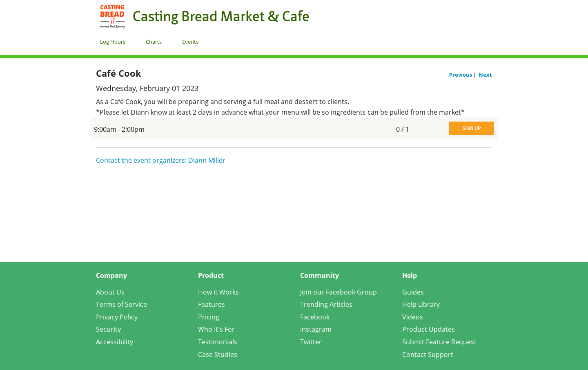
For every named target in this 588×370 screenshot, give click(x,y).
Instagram (316, 329)
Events (190, 42)
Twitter (311, 342)
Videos (413, 317)
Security (108, 329)
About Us (110, 292)
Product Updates (429, 329)
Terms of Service (121, 304)
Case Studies (218, 354)
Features (212, 304)
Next (485, 75)
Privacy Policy (117, 317)
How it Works (218, 292)
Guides (413, 292)
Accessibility (115, 342)
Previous (461, 75)
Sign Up (471, 128)
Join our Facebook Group (339, 292)
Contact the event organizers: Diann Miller (161, 160)
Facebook (315, 317)
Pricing (209, 317)
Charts (154, 42)
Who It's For (216, 329)
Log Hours (113, 42)
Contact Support (428, 354)
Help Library (421, 304)
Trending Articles (326, 304)
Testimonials (218, 342)
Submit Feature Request (439, 342)
